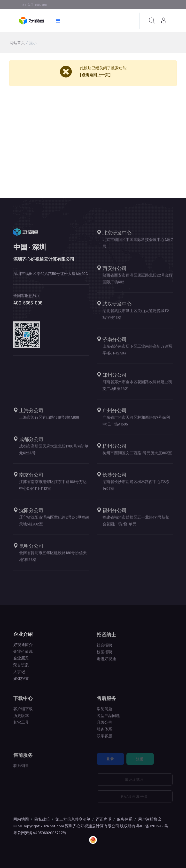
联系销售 (21, 768)
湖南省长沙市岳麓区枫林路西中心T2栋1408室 (136, 488)
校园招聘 (104, 655)
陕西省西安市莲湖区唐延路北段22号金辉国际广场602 (138, 281)
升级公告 (104, 725)
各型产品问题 (108, 718)
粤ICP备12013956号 (152, 826)
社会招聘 (104, 648)
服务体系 (104, 732)
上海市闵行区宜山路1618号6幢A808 (49, 420)
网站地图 (21, 819)
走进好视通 (106, 662)
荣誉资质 (21, 668)
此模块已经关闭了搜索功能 (103, 68)
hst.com (57, 826)
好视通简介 (23, 647)
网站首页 (17, 42)
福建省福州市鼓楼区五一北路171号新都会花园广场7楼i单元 (136, 523)
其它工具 (21, 725)
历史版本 (21, 718)
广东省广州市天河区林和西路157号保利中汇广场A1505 (136, 424)
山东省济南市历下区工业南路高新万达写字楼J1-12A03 (137, 352)
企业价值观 (23, 654)
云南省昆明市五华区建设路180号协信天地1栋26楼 (53, 559)
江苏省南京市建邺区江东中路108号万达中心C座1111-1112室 (53, 488)
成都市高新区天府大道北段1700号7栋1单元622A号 (54, 452)
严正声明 (104, 819)
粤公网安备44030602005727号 (40, 833)
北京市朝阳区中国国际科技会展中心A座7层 (138, 246)
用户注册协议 (150, 819)
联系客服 (104, 739)
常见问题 (104, 712)
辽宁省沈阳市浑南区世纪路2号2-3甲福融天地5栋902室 (54, 523)
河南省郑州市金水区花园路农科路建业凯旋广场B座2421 (137, 388)
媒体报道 (21, 681)
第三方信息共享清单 (73, 819)
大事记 (19, 674)
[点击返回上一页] (95, 75)
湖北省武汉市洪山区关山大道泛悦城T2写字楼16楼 (136, 317)
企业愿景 (21, 661)
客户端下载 (23, 712)
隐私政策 (42, 819)
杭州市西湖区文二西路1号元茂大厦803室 (137, 456)
